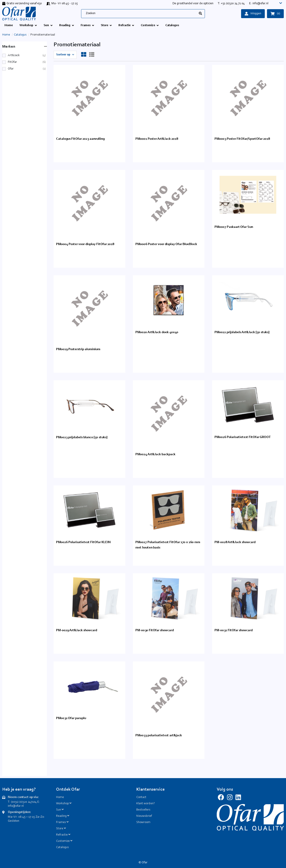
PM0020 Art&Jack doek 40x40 (157, 332)
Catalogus (20, 35)
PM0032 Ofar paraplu (71, 718)
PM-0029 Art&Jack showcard (77, 630)
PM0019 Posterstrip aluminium (78, 349)
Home (6, 35)
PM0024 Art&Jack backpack (155, 454)
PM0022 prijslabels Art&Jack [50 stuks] (242, 332)
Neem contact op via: (23, 797)
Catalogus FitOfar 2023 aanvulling (80, 139)
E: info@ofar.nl (259, 4)
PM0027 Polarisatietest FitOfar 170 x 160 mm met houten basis (168, 545)
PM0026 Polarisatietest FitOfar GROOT (243, 437)
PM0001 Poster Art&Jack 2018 (157, 139)
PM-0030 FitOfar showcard (155, 630)
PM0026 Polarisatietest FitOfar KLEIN (83, 542)
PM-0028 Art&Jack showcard (235, 542)
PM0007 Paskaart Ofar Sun (234, 227)
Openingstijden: (19, 812)
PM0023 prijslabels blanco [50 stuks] (82, 437)
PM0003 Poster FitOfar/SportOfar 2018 (242, 139)
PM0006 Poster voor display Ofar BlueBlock (166, 244)
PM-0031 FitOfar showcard (233, 630)
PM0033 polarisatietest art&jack (159, 736)
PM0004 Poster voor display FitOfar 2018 (85, 244)
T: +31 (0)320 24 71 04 (231, 4)
